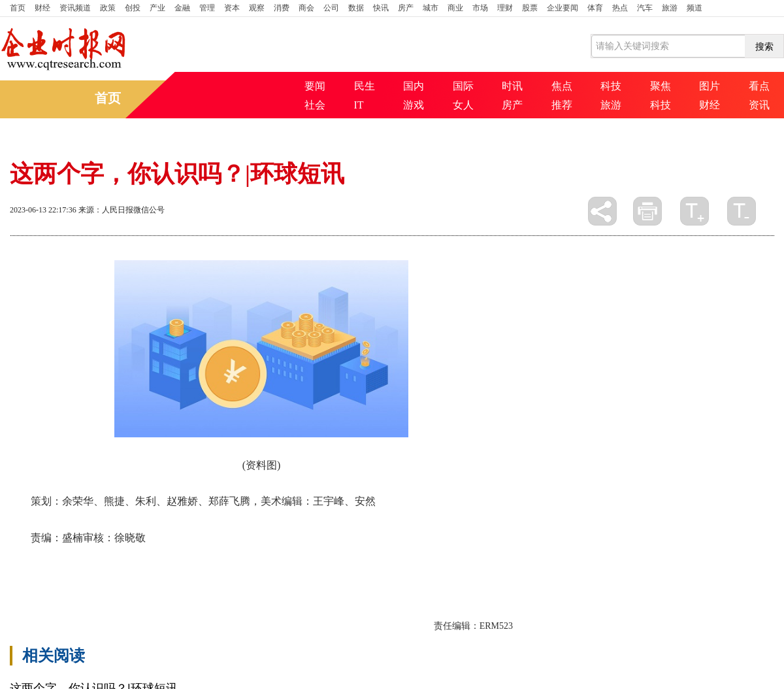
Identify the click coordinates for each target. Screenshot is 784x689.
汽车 (645, 8)
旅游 (670, 8)
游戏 (414, 105)
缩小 (742, 211)
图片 (710, 86)
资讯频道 (75, 8)
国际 (463, 86)
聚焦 (661, 86)
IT (359, 105)
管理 (207, 8)
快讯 (381, 8)
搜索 (764, 46)
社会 (315, 105)
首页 (18, 8)
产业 (157, 8)
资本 (232, 8)
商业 (455, 8)
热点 (620, 8)
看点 (759, 86)
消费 (282, 8)
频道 (694, 8)
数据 (356, 8)
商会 (306, 8)
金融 (182, 8)
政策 (108, 8)
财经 (42, 8)
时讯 (512, 86)
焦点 (562, 86)
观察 (257, 8)
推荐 (562, 105)
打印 (647, 211)
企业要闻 (563, 8)
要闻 (315, 86)
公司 (331, 8)
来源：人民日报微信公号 (122, 210)
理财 (505, 8)
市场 (480, 8)
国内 (414, 86)
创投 (133, 8)
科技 (611, 86)
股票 (530, 8)
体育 (595, 8)
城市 (431, 8)
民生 (365, 86)
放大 (694, 211)
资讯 (759, 105)
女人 (463, 105)
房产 (406, 8)
